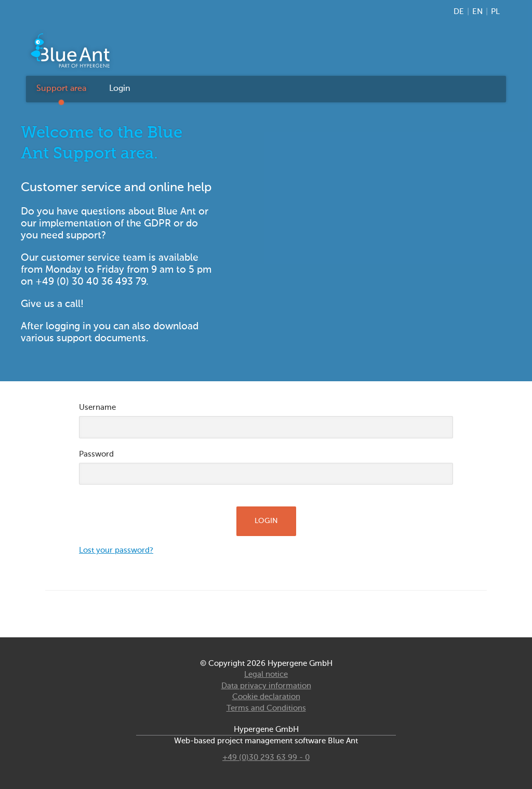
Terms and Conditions (266, 708)
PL (495, 12)
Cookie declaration (266, 697)
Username (97, 407)
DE (459, 12)
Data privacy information (266, 686)
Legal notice (266, 674)
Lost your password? (116, 550)
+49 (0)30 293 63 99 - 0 (266, 758)
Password (96, 454)
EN (477, 12)
